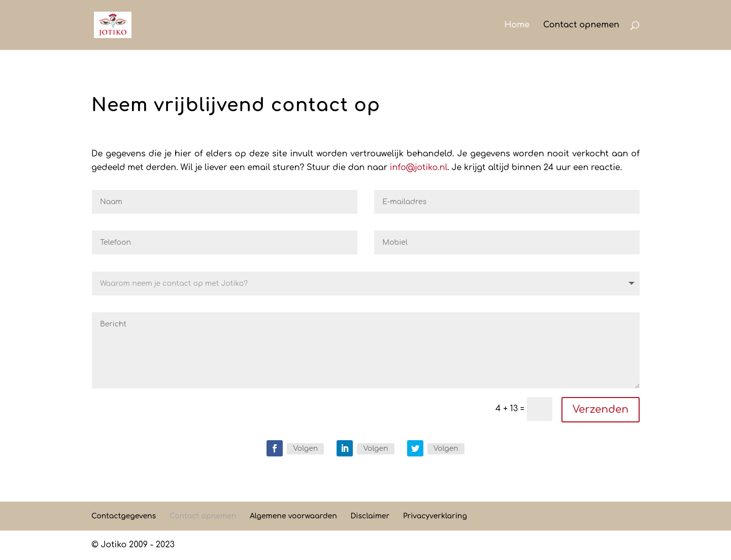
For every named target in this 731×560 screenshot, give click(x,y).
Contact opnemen (581, 25)
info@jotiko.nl (419, 168)
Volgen (305, 449)
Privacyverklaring (435, 516)
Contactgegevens (124, 516)
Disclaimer (370, 516)
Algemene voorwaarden (293, 516)
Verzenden (601, 409)
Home (517, 25)
